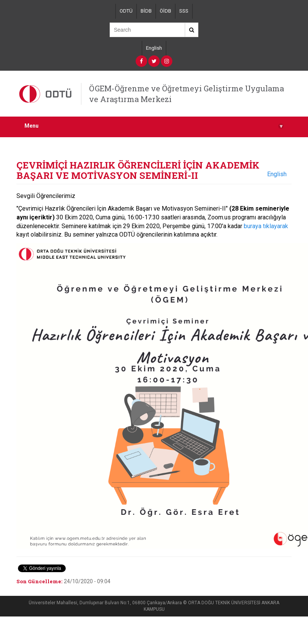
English (154, 48)
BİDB (146, 11)
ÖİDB (165, 11)
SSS (184, 11)
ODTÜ (126, 11)
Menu (154, 126)
